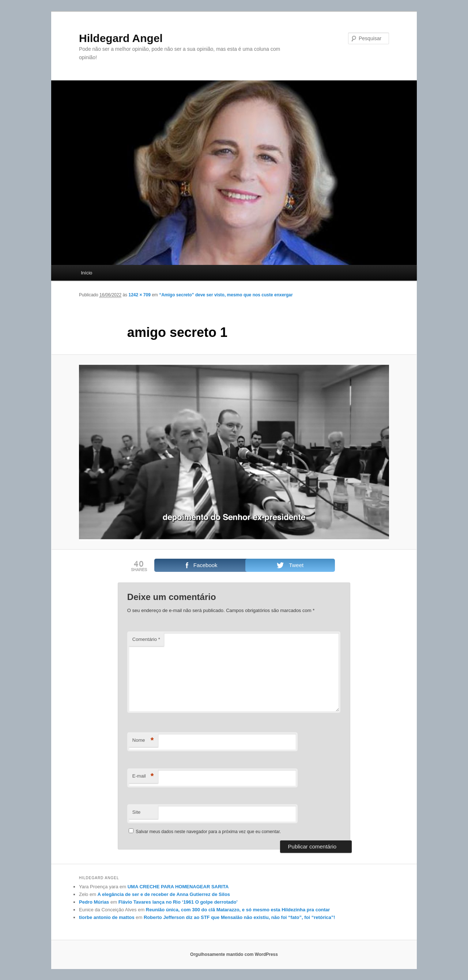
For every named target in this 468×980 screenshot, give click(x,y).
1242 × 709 (139, 295)
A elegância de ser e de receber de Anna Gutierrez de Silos (164, 894)
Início (86, 273)
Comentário (146, 639)
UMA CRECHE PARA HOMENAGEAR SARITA (178, 887)
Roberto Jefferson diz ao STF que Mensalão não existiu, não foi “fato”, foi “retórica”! (239, 917)
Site (136, 812)
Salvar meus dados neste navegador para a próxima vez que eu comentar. (208, 832)
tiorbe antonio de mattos (107, 917)
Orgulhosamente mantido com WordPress (234, 954)
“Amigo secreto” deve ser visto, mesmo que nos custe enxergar (226, 295)
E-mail (143, 776)
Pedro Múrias (94, 902)
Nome (143, 740)
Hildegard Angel (121, 38)
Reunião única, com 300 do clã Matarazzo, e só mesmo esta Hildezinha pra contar (238, 910)
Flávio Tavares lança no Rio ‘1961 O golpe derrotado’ (178, 902)
